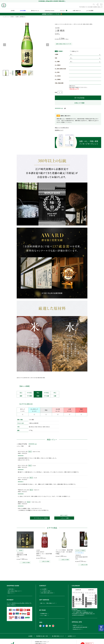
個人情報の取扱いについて (58, 636)
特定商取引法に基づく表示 (42, 636)
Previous (5, 45)
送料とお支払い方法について (64, 44)
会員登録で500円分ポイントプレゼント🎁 (52, 14)
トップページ (6, 17)
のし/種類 (57, 61)
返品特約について (59, 130)
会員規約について (72, 636)
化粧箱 (56, 54)
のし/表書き (58, 65)
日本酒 (12, 17)
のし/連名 (57, 72)
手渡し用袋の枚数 (59, 83)
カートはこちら (101, 628)
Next (48, 45)
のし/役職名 (58, 79)
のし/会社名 (58, 76)
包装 (56, 58)
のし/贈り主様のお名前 (60, 69)
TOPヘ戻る (95, 637)
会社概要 (30, 636)
